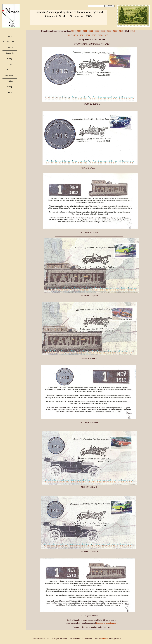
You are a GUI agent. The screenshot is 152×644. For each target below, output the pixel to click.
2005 (97, 31)
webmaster (104, 639)
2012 (121, 31)
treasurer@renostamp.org (107, 623)
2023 (94, 35)
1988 (73, 31)
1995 (85, 31)
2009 (115, 31)
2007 (109, 31)
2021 (82, 35)
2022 (88, 35)
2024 (100, 35)
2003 (91, 31)
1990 (79, 31)
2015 (70, 35)
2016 (76, 35)
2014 (133, 31)
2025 (106, 35)
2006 (103, 31)
